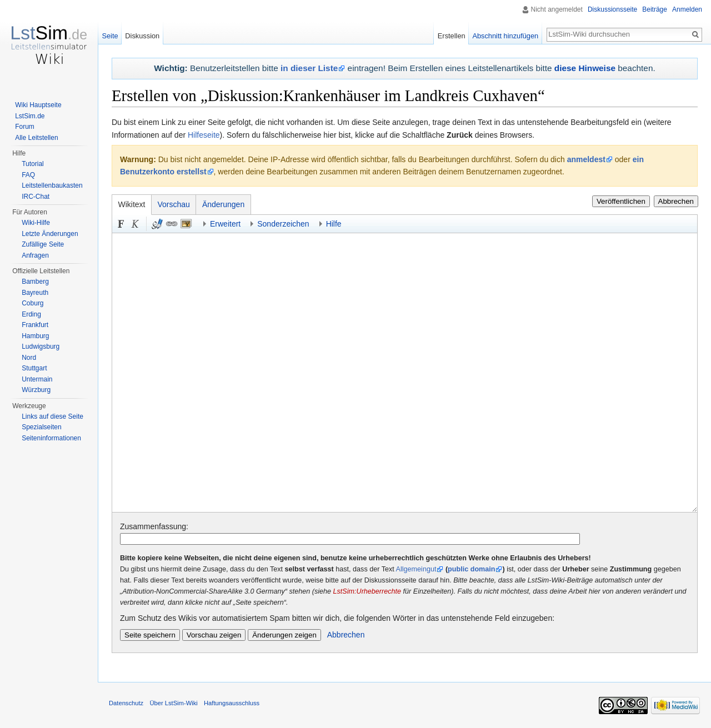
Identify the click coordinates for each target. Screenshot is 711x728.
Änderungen (223, 204)
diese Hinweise (585, 68)
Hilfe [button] (334, 224)
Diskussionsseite (612, 9)
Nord (29, 358)
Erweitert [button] (225, 224)
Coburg (32, 303)
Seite (110, 36)
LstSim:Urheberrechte (367, 591)
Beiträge (655, 9)
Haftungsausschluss (232, 703)
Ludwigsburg (41, 347)
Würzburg (36, 390)
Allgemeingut (416, 569)
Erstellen (452, 36)
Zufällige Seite (43, 244)
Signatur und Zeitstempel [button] (157, 224)
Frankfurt (35, 325)
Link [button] (172, 224)
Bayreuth (35, 293)
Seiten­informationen (51, 438)
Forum (25, 127)
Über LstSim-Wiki (173, 703)
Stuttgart (34, 368)
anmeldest (586, 159)
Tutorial (33, 164)
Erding (31, 314)
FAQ (28, 175)
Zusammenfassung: (154, 526)
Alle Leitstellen (36, 138)
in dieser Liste (309, 68)
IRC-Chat (36, 197)
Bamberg (35, 282)
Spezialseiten (41, 427)
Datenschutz (126, 703)
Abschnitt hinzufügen (505, 36)
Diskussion (142, 36)
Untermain (37, 379)
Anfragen (35, 255)
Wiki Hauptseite (38, 105)
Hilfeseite (204, 135)
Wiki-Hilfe (36, 223)
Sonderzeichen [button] (283, 224)
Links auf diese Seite (52, 416)
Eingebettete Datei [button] (186, 224)
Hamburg (35, 336)
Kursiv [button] (136, 224)
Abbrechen (676, 201)
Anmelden (687, 9)
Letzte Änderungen (50, 234)
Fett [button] (121, 224)
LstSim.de (30, 116)
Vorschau (174, 204)
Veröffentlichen (621, 201)
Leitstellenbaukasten (52, 185)
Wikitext (132, 204)
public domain (471, 569)
